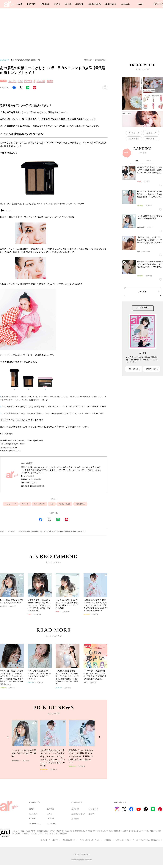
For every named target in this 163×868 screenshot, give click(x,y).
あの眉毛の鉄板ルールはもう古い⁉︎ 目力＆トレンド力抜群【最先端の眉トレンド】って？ (52, 532)
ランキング (93, 809)
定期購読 (75, 819)
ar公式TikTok (39, 486)
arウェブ (34, 483)
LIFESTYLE (110, 4)
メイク (20, 81)
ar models (125, 4)
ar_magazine (36, 479)
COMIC (68, 4)
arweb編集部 (101, 60)
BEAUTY (31, 4)
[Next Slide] (99, 753)
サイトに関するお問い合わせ (90, 840)
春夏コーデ (152, 148)
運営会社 (44, 840)
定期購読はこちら (151, 384)
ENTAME (79, 4)
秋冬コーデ (134, 148)
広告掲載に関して (69, 840)
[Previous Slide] (8, 753)
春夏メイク (152, 154)
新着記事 (75, 809)
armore (141, 4)
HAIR (19, 4)
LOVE (57, 4)
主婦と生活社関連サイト (82, 855)
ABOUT (55, 840)
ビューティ (12, 81)
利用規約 (108, 840)
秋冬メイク (134, 154)
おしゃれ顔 (41, 81)
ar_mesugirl (29, 476)
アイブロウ (28, 81)
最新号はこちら (133, 384)
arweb (2, 532)
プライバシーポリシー (123, 840)
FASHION (45, 4)
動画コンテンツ (78, 814)
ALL (137, 190)
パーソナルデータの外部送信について (149, 840)
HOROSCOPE (95, 4)
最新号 (92, 814)
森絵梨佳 (50, 81)
